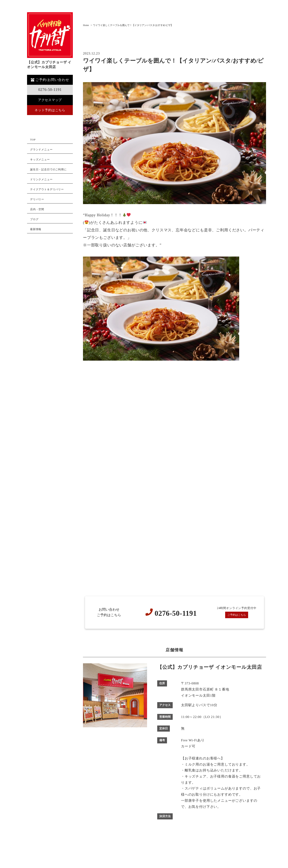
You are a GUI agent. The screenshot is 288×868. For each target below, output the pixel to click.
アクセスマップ (50, 100)
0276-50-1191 (50, 90)
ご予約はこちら (237, 615)
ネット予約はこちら (50, 110)
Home (86, 25)
